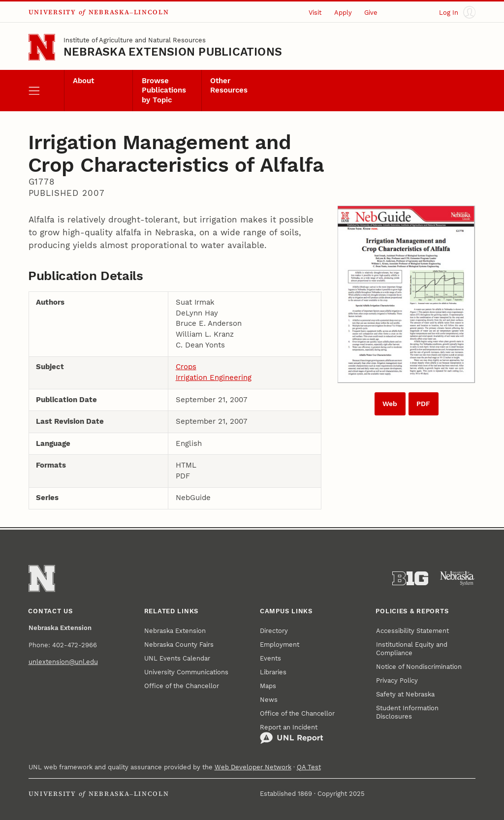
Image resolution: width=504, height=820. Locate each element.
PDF (423, 404)
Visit (315, 13)
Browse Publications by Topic (164, 91)
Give (371, 13)
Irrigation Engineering (214, 378)
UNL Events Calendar (177, 658)
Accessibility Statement (412, 631)
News (269, 700)
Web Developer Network (253, 767)
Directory (274, 631)
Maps (268, 686)
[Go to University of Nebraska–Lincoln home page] (42, 47)
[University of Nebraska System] (457, 579)
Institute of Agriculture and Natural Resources (135, 40)
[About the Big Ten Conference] (410, 579)
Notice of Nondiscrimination (419, 667)
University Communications (186, 672)
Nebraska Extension (175, 631)
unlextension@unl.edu (63, 662)
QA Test (309, 767)
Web (390, 404)
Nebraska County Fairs (179, 645)
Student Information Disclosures (407, 712)
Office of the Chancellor (182, 686)
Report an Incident (292, 734)
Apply (343, 13)
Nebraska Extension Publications (173, 52)
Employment (280, 645)
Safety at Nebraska (405, 694)
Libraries (273, 672)
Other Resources (229, 86)
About (83, 81)
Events (270, 658)
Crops (186, 367)
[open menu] (46, 91)
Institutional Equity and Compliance (412, 649)
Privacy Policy (397, 680)
